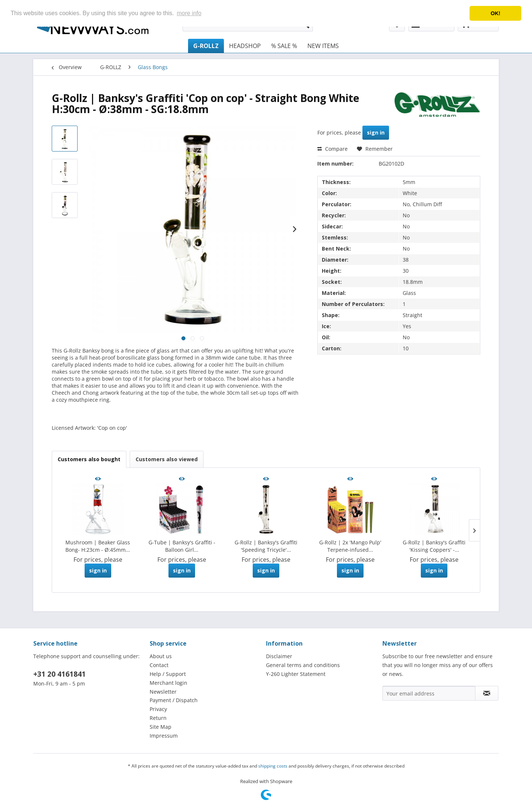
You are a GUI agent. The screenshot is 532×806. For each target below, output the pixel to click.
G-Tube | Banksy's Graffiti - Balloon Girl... (182, 546)
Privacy (158, 709)
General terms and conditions (303, 665)
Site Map (161, 727)
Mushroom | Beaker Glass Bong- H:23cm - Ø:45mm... (98, 546)
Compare (332, 149)
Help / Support (168, 674)
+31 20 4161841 (59, 674)
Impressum (164, 736)
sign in (376, 132)
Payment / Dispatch (174, 700)
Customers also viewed (167, 459)
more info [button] (189, 13)
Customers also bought (89, 459)
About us (161, 656)
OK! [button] (495, 13)
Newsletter (163, 692)
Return (158, 718)
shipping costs (273, 766)
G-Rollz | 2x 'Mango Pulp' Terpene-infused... (350, 546)
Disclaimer (279, 656)
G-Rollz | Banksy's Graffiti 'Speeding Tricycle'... (266, 546)
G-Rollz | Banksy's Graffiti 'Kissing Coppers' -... (434, 546)
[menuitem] (206, 46)
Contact (159, 665)
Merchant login (168, 683)
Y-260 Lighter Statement (296, 674)
